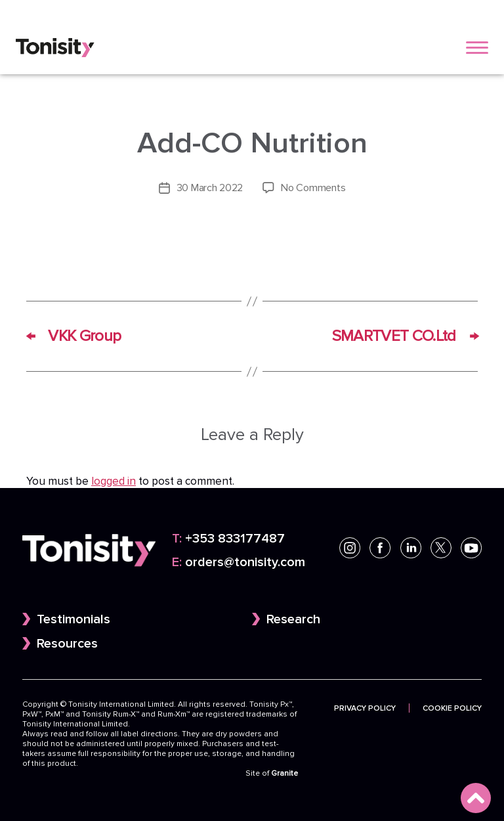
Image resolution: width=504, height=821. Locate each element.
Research (293, 619)
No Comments (313, 188)
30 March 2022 (210, 188)
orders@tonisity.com (239, 562)
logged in (114, 481)
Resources (67, 644)
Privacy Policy (365, 708)
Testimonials (73, 619)
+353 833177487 (228, 539)
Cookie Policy (452, 708)
